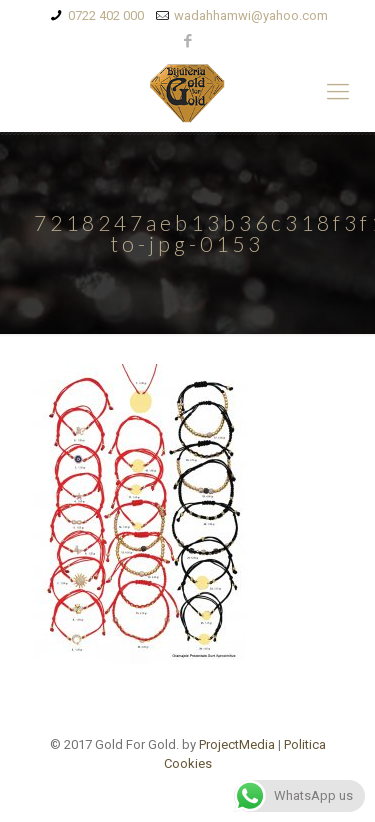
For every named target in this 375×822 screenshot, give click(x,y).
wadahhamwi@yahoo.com (251, 15)
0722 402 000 (106, 15)
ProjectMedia (237, 744)
